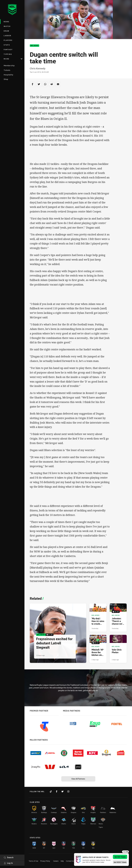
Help (62, 861)
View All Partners (78, 779)
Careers (56, 861)
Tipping (8, 54)
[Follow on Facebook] (57, 791)
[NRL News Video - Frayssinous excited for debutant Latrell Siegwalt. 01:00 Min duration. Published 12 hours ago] (58, 633)
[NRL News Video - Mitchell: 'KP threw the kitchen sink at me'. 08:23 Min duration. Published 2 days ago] (98, 649)
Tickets (7, 70)
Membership (9, 66)
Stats (7, 45)
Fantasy (8, 49)
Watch (7, 26)
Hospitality (8, 75)
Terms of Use (33, 861)
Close (125, 852)
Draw (7, 31)
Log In (8, 863)
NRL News (34, 46)
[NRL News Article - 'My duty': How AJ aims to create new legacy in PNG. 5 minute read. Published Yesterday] (98, 617)
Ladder (8, 36)
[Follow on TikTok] (51, 791)
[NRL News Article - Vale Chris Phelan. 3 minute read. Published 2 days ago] (118, 649)
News (7, 22)
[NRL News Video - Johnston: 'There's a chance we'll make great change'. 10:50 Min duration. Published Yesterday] (118, 617)
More (13, 59)
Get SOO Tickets (120, 857)
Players (8, 40)
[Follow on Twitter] (62, 791)
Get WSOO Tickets (120, 862)
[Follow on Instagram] (68, 791)
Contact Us (70, 861)
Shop (6, 79)
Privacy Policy (45, 861)
